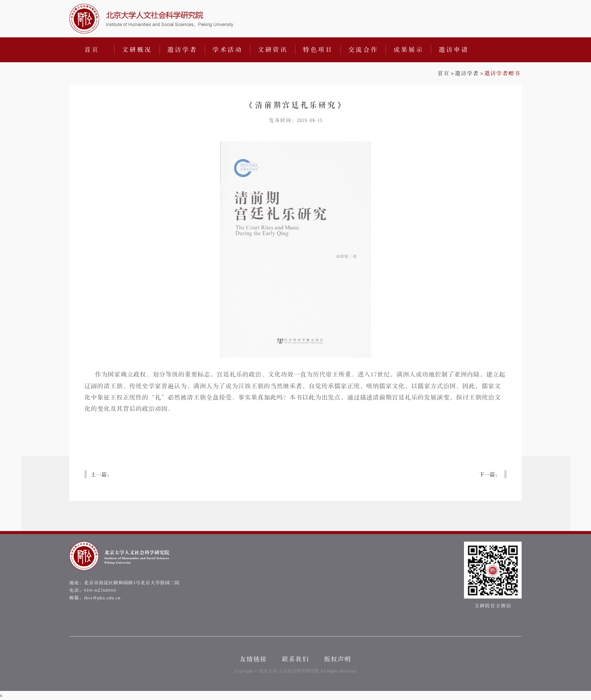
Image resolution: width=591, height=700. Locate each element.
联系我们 (295, 659)
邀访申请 (454, 50)
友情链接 (253, 659)
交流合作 (363, 50)
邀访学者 (182, 50)
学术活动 (228, 50)
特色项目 (318, 50)
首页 (92, 50)
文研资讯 (273, 50)
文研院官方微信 (493, 575)
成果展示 (409, 50)
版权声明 (338, 659)
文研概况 (137, 50)
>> (479, 74)
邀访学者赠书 (502, 74)
